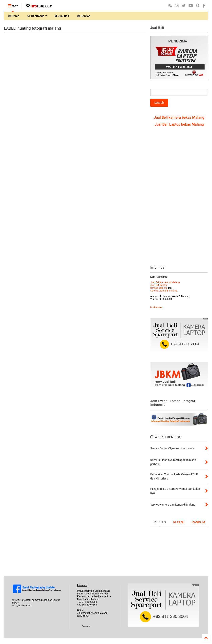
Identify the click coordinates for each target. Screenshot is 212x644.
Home (14, 16)
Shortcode (37, 16)
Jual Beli (62, 16)
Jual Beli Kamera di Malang (165, 282)
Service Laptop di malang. (164, 291)
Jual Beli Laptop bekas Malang (179, 124)
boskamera (156, 307)
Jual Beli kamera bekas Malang (179, 117)
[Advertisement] (179, 197)
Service (84, 16)
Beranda (86, 626)
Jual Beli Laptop (159, 285)
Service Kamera (159, 288)
